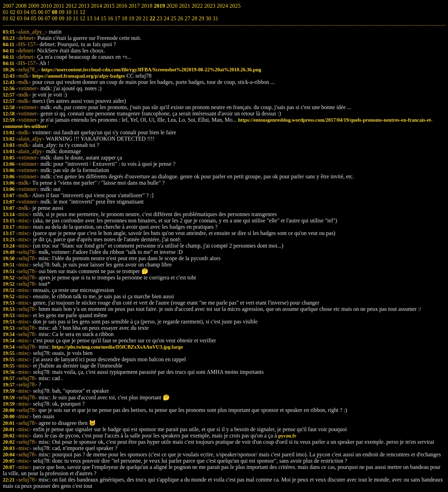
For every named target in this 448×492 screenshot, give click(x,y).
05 (34, 18)
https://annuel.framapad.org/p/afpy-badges (79, 76)
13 (89, 18)
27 (187, 18)
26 (180, 18)
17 (117, 18)
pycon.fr (287, 436)
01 (6, 18)
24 (166, 18)
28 (194, 18)
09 (62, 18)
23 (159, 18)
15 (103, 18)
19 (131, 18)
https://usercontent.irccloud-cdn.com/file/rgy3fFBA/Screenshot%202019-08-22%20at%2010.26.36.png (151, 70)
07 (48, 18)
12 (82, 18)
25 (173, 18)
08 (55, 18)
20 (138, 18)
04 (27, 18)
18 (124, 18)
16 (110, 18)
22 (152, 18)
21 (145, 18)
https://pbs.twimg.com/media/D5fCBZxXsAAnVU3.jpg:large (118, 347)
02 (13, 18)
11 (75, 18)
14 (96, 18)
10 (69, 18)
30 (208, 18)
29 (201, 18)
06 (41, 18)
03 (20, 18)
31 (215, 18)
